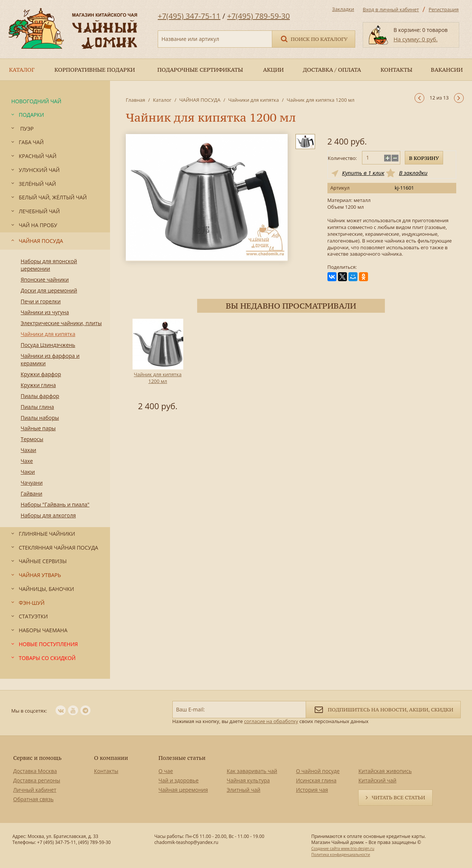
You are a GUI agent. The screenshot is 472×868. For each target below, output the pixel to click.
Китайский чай (377, 780)
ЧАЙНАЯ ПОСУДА (200, 100)
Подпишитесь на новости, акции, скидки (383, 709)
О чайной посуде (318, 771)
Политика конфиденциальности (341, 854)
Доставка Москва (35, 771)
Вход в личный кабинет (391, 9)
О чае (166, 771)
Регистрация (443, 9)
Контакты (106, 771)
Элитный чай (244, 790)
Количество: (342, 158)
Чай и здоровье (179, 780)
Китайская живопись (385, 771)
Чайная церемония (183, 790)
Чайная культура (248, 780)
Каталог (162, 100)
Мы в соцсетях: (29, 711)
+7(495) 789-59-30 (259, 16)
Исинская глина (316, 780)
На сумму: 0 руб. (415, 39)
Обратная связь (33, 799)
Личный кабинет (35, 790)
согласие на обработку (271, 721)
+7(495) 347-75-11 (189, 16)
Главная (136, 100)
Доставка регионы (37, 780)
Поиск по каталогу (314, 38)
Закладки (343, 9)
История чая (312, 790)
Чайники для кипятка (254, 100)
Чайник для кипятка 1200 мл (158, 378)
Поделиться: (342, 267)
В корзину (424, 158)
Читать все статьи (398, 797)
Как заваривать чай (252, 771)
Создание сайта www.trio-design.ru (343, 848)
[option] (158, 366)
